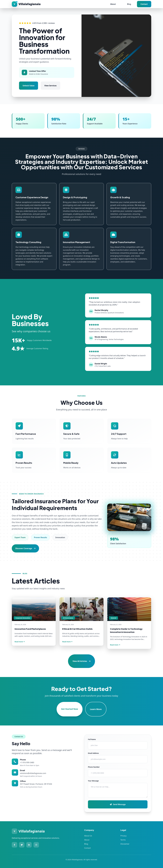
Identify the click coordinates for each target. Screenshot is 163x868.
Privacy (123, 836)
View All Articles (81, 661)
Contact (144, 4)
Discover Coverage (25, 548)
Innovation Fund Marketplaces (30, 629)
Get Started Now (70, 709)
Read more (20, 642)
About (113, 4)
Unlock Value (29, 86)
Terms (123, 840)
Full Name (92, 739)
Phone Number (94, 767)
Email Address (93, 753)
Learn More (96, 709)
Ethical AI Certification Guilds (77, 629)
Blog (129, 4)
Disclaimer (125, 844)
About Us (88, 836)
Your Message (93, 781)
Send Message (118, 804)
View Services (50, 86)
